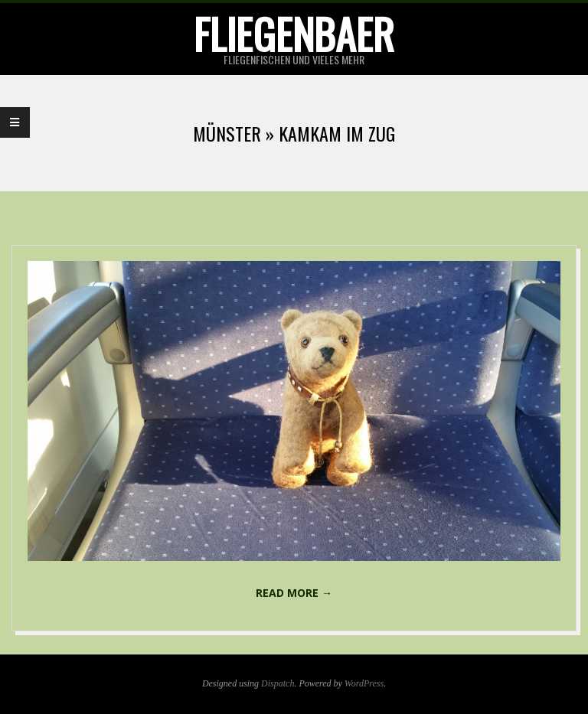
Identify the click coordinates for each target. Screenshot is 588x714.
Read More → (294, 593)
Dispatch (278, 683)
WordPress (364, 683)
